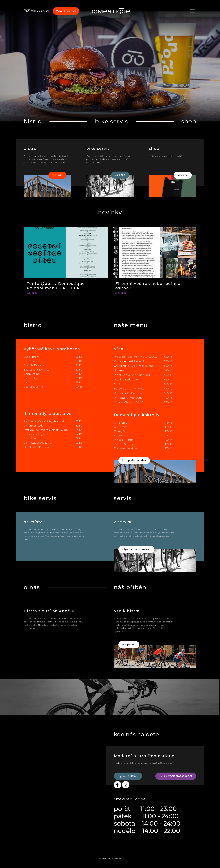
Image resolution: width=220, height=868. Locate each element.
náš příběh (129, 645)
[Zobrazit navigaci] (193, 11)
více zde (57, 175)
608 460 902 (128, 776)
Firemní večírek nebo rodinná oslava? (148, 286)
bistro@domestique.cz (176, 776)
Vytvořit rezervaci (66, 11)
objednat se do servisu (136, 549)
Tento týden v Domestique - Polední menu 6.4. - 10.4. (57, 286)
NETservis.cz (114, 859)
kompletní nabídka (134, 460)
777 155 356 (51, 536)
